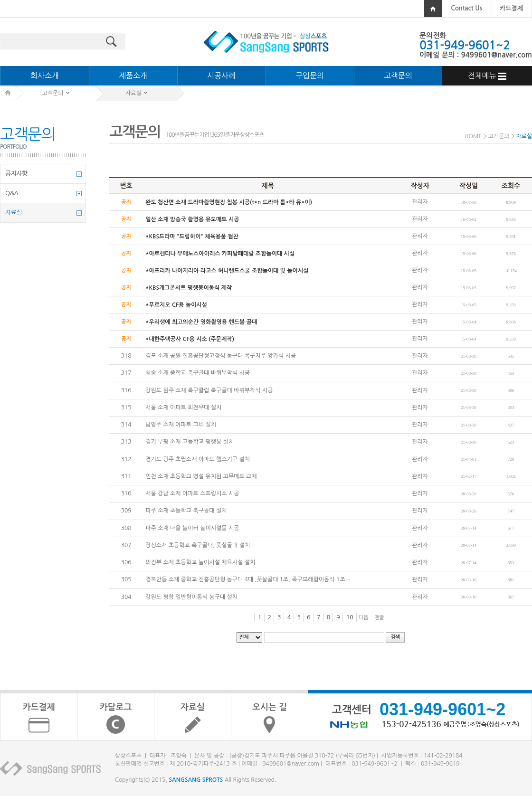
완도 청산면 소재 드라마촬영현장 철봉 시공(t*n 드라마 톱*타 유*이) (229, 202)
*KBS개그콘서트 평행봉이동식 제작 (189, 288)
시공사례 (221, 76)
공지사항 (16, 174)
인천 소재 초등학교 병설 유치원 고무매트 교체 (201, 476)
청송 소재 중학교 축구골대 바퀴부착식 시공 (198, 373)
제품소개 (133, 76)
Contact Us (466, 8)
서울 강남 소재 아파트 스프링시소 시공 (192, 493)
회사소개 (45, 76)
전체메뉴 (487, 76)
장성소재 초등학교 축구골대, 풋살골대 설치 (198, 545)
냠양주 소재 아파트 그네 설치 (181, 425)
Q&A (12, 193)
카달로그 (116, 707)
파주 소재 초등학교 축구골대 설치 (186, 511)
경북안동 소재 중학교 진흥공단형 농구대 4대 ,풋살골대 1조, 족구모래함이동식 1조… (248, 580)
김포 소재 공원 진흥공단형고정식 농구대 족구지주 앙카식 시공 (221, 356)
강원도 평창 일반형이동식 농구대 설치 (191, 597)
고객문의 (398, 76)
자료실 (14, 213)
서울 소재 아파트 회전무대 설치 (183, 407)
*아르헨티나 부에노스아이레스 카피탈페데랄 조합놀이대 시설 (220, 254)
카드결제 (511, 8)
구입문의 (310, 76)
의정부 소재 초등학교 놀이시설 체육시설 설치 (200, 562)
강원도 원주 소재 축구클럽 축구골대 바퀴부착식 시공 (209, 390)
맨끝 (379, 618)
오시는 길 (270, 707)
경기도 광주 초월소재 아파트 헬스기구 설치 (198, 459)
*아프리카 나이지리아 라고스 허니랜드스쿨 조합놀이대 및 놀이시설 (227, 271)
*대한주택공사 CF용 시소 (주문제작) (190, 339)
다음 (364, 618)
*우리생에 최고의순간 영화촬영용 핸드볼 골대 (201, 322)
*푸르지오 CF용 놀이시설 (176, 305)
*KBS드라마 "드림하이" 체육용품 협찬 (192, 237)
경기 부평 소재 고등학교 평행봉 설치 (190, 442)
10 (350, 617)
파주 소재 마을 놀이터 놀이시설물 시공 (192, 528)
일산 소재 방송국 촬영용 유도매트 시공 (192, 219)
